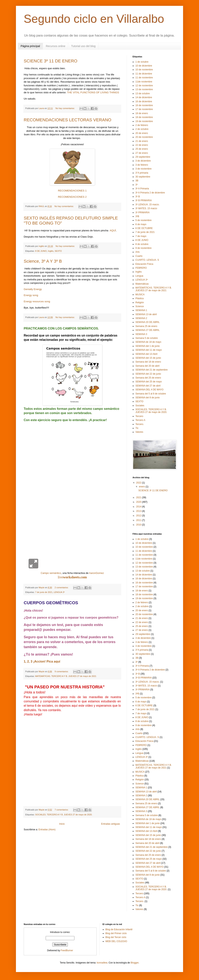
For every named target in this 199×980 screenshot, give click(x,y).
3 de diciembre (143, 161)
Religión (140, 302)
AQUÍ (112, 230)
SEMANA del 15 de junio (148, 358)
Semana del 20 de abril (147, 366)
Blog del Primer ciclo (116, 933)
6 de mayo (141, 224)
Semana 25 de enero (146, 326)
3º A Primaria (142, 189)
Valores (139, 432)
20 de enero (142, 133)
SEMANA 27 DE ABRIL (148, 330)
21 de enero (142, 141)
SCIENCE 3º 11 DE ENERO (51, 61)
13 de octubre (143, 94)
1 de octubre (142, 62)
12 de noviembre (144, 86)
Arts (137, 252)
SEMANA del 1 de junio (148, 346)
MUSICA (140, 295)
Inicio (62, 824)
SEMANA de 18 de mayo (148, 342)
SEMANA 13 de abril (146, 314)
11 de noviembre (144, 78)
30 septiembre (143, 177)
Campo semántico (51, 573)
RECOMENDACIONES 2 (72, 197)
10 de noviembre (144, 70)
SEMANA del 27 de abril (148, 386)
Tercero (139, 416)
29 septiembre (143, 157)
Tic (137, 428)
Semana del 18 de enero (148, 362)
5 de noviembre (144, 220)
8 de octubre (142, 244)
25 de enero (142, 149)
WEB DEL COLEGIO (116, 941)
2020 (139, 502)
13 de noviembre (144, 89)
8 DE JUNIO (41, 251)
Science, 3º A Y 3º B (43, 261)
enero (142, 487)
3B (137, 181)
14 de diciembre (144, 97)
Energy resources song (37, 301)
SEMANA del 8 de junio (148, 398)
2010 (139, 525)
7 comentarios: (62, 810)
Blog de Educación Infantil (119, 929)
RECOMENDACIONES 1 (72, 191)
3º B (138, 197)
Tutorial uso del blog (83, 46)
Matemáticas (142, 284)
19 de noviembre (144, 121)
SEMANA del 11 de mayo (149, 350)
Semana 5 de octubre (147, 338)
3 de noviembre (144, 169)
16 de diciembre (144, 101)
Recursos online (56, 46)
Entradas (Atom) (47, 830)
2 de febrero (142, 125)
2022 (139, 483)
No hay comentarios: (65, 108)
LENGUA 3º (59, 592)
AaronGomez (96, 573)
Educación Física (144, 264)
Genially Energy (33, 289)
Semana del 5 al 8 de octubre (151, 394)
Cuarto (139, 256)
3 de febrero (142, 165)
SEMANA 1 (141, 310)
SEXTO (58, 251)
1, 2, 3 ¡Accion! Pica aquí (42, 661)
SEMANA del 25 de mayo (149, 382)
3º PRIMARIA (142, 212)
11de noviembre (144, 82)
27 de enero (142, 153)
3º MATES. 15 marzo (146, 208)
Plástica (140, 298)
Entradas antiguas (110, 824)
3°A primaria (142, 173)
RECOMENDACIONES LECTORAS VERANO (68, 120)
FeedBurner (67, 950)
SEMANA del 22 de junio (148, 374)
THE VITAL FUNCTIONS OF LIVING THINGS (93, 92)
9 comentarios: (62, 671)
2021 (139, 497)
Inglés (51, 251)
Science (140, 306)
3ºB (137, 216)
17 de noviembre (144, 109)
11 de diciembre (144, 74)
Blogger (135, 963)
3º (137, 185)
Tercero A (140, 420)
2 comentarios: (62, 587)
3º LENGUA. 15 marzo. (148, 205)
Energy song (31, 295)
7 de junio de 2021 (44, 592)
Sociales (140, 406)
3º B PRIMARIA (144, 200)
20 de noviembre (144, 137)
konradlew (102, 963)
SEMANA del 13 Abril (146, 354)
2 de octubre (142, 129)
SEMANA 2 (141, 318)
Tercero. (140, 424)
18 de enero (142, 113)
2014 (139, 507)
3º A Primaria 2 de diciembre (150, 193)
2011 (139, 520)
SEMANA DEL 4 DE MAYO (149, 390)
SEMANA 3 (141, 334)
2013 (139, 511)
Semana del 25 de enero (148, 378)
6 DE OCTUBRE (144, 228)
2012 (139, 516)
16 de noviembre (144, 105)
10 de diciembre (144, 66)
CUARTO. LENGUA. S (147, 260)
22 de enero (142, 145)
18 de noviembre (144, 117)
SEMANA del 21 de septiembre (151, 370)
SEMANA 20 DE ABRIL (148, 322)
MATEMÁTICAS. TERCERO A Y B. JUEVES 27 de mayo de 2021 (66, 676)
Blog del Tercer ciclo (116, 937)
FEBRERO (141, 268)
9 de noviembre (144, 248)
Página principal (30, 46)
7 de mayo (141, 236)
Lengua (139, 276)
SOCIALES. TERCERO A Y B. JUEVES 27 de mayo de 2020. (64, 815)
